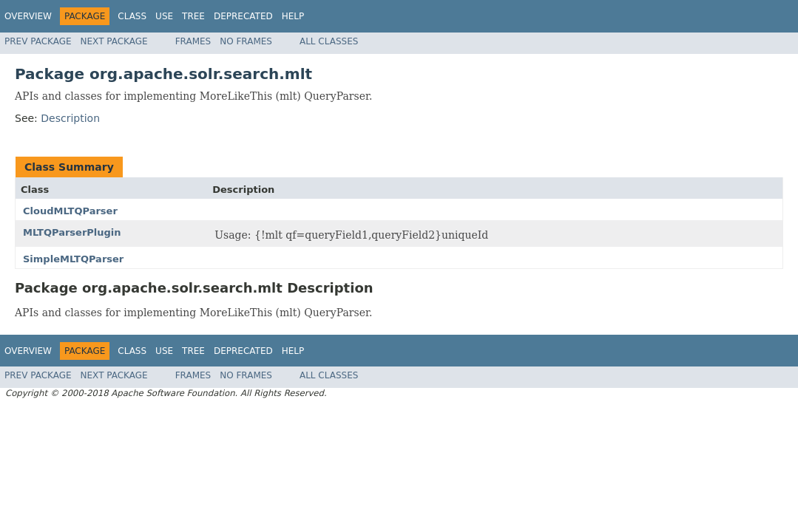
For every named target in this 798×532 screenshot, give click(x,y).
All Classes (329, 41)
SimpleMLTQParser (73, 259)
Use (164, 16)
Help (293, 16)
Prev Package (38, 41)
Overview (28, 16)
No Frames (246, 41)
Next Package (114, 41)
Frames (193, 41)
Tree (193, 16)
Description (70, 118)
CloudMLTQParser (70, 211)
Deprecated (243, 16)
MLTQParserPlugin (72, 232)
